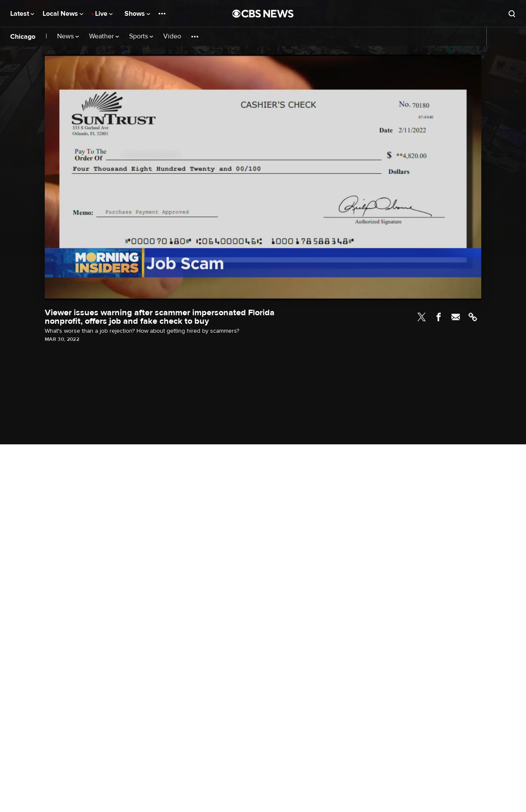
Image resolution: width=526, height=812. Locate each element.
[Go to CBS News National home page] (263, 14)
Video (172, 36)
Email (456, 317)
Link (473, 317)
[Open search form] (512, 14)
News (68, 36)
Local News (63, 14)
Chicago (23, 37)
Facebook (439, 317)
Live (104, 14)
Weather (104, 36)
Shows (137, 14)
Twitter (422, 317)
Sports (141, 36)
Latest (22, 14)
